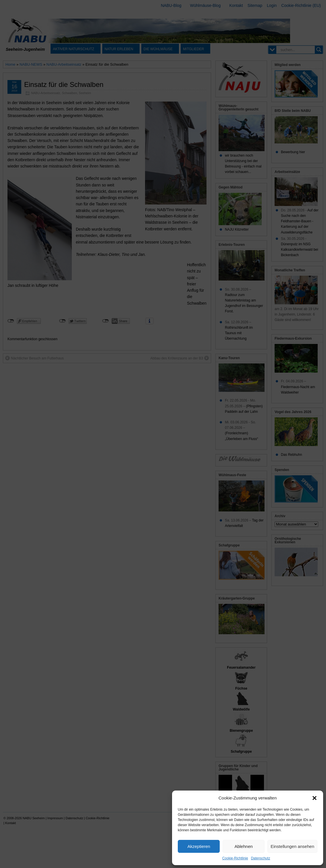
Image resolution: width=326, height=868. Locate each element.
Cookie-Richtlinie (235, 858)
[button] (315, 798)
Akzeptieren (199, 846)
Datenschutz (261, 858)
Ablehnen (243, 846)
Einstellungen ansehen (292, 846)
